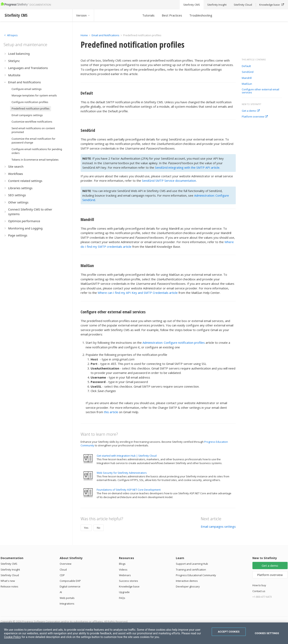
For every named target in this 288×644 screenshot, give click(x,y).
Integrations (67, 604)
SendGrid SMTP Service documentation (169, 181)
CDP (62, 575)
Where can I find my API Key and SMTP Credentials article (138, 293)
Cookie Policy (12, 637)
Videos (123, 570)
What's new (8, 581)
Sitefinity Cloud (10, 575)
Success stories (129, 581)
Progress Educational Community (196, 575)
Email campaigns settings (218, 526)
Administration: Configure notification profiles (174, 343)
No (99, 528)
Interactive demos (187, 581)
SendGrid (248, 72)
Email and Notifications (106, 35)
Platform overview (255, 117)
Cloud (63, 570)
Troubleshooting (201, 15)
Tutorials (148, 15)
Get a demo (251, 111)
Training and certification (191, 570)
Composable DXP (70, 581)
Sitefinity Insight (10, 570)
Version (83, 15)
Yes (86, 528)
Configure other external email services (260, 91)
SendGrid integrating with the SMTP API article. (188, 167)
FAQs (122, 598)
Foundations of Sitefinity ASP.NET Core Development (129, 490)
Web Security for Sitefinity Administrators (122, 473)
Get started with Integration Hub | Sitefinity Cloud (127, 456)
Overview (66, 564)
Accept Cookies (229, 632)
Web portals (67, 598)
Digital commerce (70, 586)
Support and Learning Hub (192, 564)
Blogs (122, 564)
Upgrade (124, 592)
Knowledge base (129, 586)
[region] (144, 633)
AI (61, 592)
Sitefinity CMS (9, 564)
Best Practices (172, 15)
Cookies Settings (267, 633)
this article (111, 412)
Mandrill (247, 78)
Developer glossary (188, 586)
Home (84, 35)
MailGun (247, 84)
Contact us (259, 591)
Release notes (9, 586)
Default (246, 66)
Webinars (125, 575)
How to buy (259, 585)
